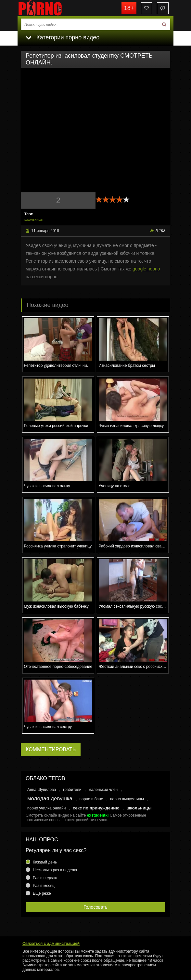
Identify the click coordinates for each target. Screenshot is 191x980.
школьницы (34, 219)
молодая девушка (50, 799)
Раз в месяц (44, 886)
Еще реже (42, 893)
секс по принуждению (96, 808)
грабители (72, 790)
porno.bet (50, 8)
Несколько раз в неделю (55, 870)
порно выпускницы (127, 799)
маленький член (103, 790)
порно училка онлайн (46, 808)
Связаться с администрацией (51, 944)
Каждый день (45, 862)
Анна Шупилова (42, 790)
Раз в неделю (45, 878)
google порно (146, 269)
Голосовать (96, 907)
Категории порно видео (63, 37)
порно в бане (91, 799)
